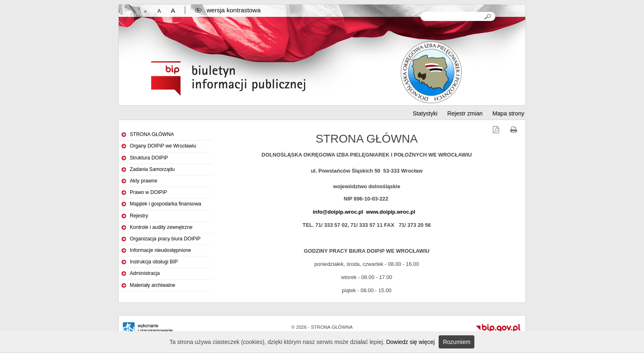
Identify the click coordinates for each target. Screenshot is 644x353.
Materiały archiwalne (153, 285)
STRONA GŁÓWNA (152, 134)
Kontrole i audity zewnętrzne (161, 227)
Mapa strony (508, 113)
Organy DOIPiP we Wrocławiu (163, 146)
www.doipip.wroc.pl (391, 212)
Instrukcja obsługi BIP (154, 262)
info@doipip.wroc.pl (338, 212)
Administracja (145, 273)
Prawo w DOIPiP (148, 192)
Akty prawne (144, 181)
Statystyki (425, 113)
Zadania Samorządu (152, 169)
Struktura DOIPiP (149, 158)
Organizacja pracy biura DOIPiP (165, 239)
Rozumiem (457, 342)
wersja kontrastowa (233, 10)
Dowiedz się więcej (410, 342)
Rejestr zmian (465, 113)
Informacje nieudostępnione (160, 250)
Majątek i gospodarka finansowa (166, 204)
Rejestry (139, 216)
